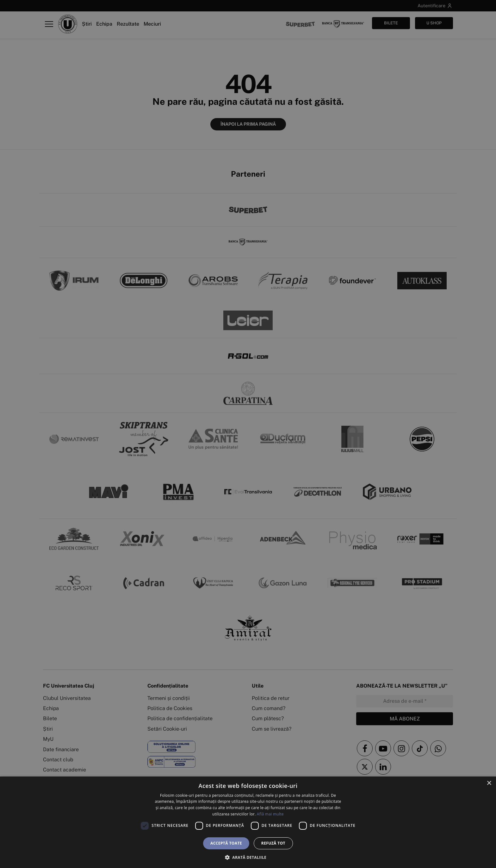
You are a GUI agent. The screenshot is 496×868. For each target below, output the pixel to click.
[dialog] (248, 822)
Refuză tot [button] (273, 843)
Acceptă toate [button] (226, 843)
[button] (248, 857)
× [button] (489, 783)
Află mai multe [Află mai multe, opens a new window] (270, 814)
